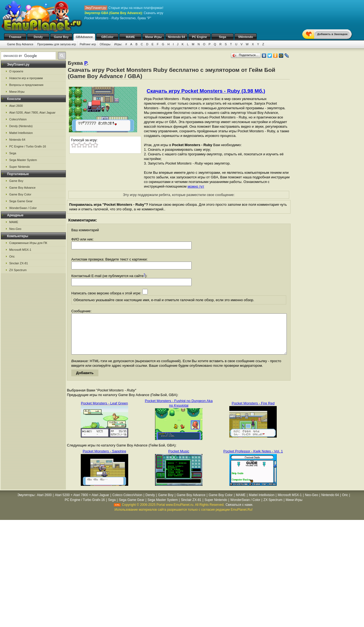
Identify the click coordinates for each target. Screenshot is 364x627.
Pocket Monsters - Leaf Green (104, 411)
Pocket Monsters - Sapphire (104, 459)
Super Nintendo (20, 167)
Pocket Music (179, 459)
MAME (130, 37)
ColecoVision (18, 119)
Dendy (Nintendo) (21, 126)
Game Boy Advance (20, 44)
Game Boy (61, 37)
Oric (12, 256)
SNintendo (246, 37)
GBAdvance (84, 37)
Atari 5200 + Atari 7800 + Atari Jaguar (82, 503)
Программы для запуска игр (57, 44)
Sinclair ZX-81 (19, 263)
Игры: (118, 44)
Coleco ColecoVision (127, 503)
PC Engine (199, 37)
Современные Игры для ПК (28, 243)
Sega (223, 37)
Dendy (38, 37)
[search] (28, 56)
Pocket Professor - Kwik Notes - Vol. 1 (253, 459)
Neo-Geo (15, 229)
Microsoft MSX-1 (20, 250)
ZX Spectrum (18, 270)
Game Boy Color (20, 194)
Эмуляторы (26, 503)
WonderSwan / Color (23, 208)
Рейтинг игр (88, 44)
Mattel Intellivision (21, 133)
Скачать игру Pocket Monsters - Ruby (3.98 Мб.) (206, 91)
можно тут (196, 186)
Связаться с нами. (239, 513)
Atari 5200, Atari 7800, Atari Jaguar (32, 112)
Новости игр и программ (26, 78)
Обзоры (105, 44)
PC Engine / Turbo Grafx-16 (28, 146)
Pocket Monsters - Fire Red (253, 411)
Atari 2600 (16, 106)
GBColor (107, 37)
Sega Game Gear (21, 201)
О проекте (16, 71)
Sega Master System (23, 160)
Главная (15, 37)
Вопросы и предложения (26, 85)
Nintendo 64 (177, 37)
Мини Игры (154, 37)
